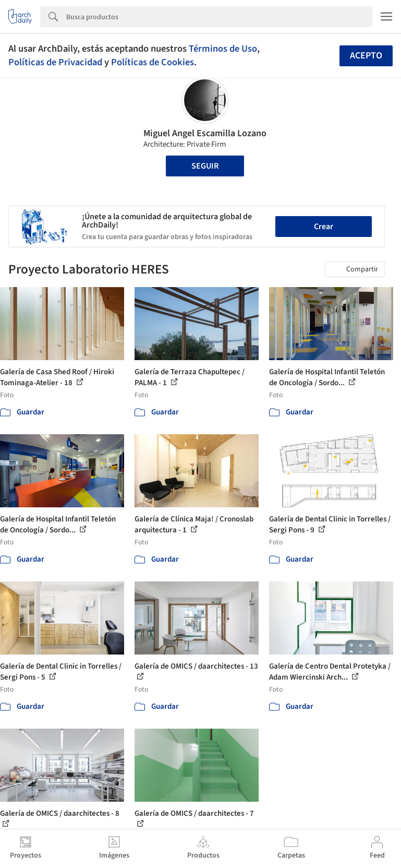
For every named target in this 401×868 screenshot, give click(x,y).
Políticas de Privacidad (55, 62)
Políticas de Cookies (153, 62)
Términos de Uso (223, 49)
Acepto (366, 56)
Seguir (205, 166)
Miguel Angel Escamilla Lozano (205, 133)
